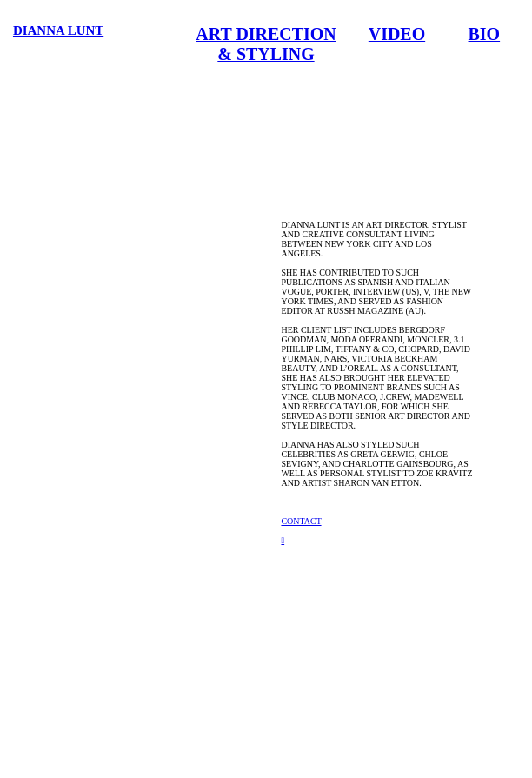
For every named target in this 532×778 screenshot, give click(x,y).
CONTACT (301, 521)
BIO (485, 34)
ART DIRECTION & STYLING (266, 44)
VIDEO (397, 34)
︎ (283, 540)
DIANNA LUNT (58, 30)
